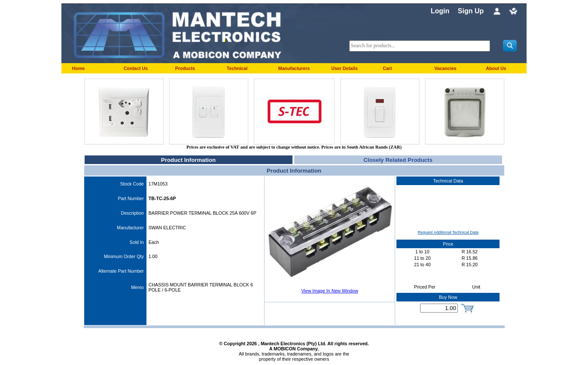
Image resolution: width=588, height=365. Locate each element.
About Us (496, 68)
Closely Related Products (398, 160)
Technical (237, 68)
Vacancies (445, 68)
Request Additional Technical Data (448, 232)
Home (79, 68)
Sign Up (471, 11)
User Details (344, 68)
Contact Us (136, 68)
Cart (387, 68)
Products (185, 68)
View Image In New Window (329, 291)
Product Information (188, 160)
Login (440, 11)
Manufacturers (294, 68)
